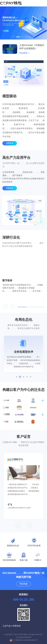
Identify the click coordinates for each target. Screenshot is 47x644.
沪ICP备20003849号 (24, 637)
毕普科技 (17, 626)
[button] (14, 37)
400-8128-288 (24, 599)
